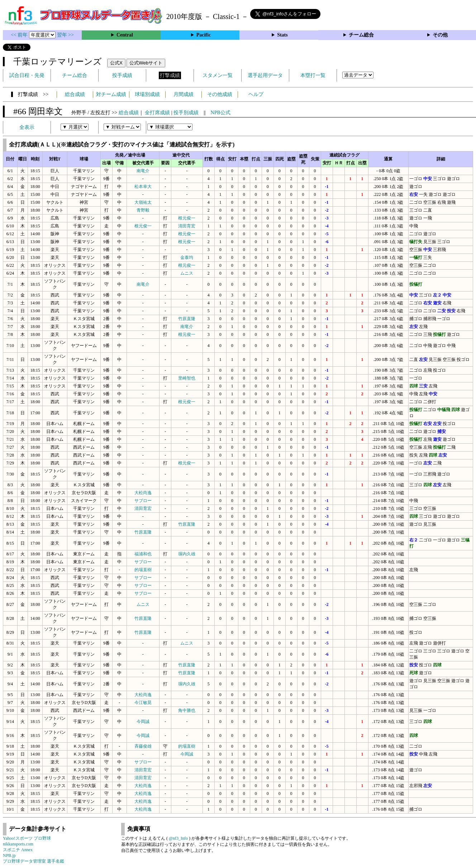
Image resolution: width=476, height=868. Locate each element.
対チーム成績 (111, 94)
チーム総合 (361, 35)
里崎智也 (187, 378)
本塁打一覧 (313, 75)
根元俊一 (187, 218)
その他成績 (220, 94)
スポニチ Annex (18, 850)
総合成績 (75, 94)
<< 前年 (20, 35)
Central (125, 35)
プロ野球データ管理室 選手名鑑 (34, 861)
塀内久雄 (187, 554)
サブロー (143, 501)
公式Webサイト (146, 63)
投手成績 (122, 75)
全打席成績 (157, 113)
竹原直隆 (187, 319)
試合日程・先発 (27, 75)
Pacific (204, 35)
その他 (440, 35)
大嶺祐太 (143, 202)
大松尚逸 (143, 493)
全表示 (27, 127)
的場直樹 (143, 570)
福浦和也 (143, 554)
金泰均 (187, 257)
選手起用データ (265, 75)
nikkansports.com (18, 844)
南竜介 (143, 171)
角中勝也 (187, 710)
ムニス (187, 273)
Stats (282, 35)
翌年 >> (65, 35)
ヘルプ (256, 94)
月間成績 (184, 94)
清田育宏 (187, 226)
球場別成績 (147, 94)
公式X (116, 63)
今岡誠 (143, 722)
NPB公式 (221, 113)
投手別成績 (186, 113)
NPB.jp (9, 855)
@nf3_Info (178, 838)
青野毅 (143, 210)
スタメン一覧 (218, 75)
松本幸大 (143, 187)
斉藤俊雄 (143, 746)
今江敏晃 (143, 703)
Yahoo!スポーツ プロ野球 (27, 838)
